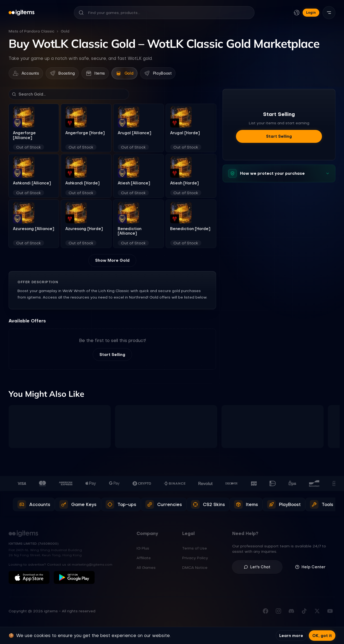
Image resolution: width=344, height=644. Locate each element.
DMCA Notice (195, 570)
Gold (65, 31)
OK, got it (322, 635)
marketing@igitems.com (92, 566)
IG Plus (143, 550)
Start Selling (112, 356)
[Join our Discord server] (291, 613)
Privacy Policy (195, 560)
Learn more (291, 635)
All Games (146, 570)
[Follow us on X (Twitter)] (317, 613)
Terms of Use (195, 550)
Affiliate (144, 560)
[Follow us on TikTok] (304, 613)
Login (311, 12)
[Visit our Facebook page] (266, 613)
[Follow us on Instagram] (278, 613)
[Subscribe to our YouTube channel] (330, 613)
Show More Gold (112, 262)
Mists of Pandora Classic (31, 31)
